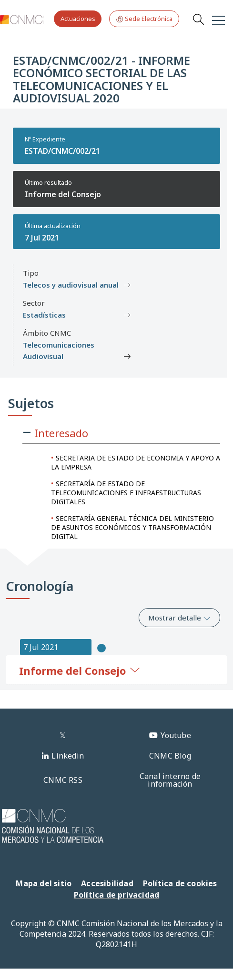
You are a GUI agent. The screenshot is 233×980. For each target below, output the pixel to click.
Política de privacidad (116, 895)
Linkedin (68, 756)
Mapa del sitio (44, 883)
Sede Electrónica (144, 19)
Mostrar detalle (179, 618)
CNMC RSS (63, 780)
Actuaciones (78, 19)
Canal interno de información (170, 780)
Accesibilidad (107, 883)
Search (198, 19)
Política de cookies (180, 883)
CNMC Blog (170, 756)
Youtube (176, 735)
